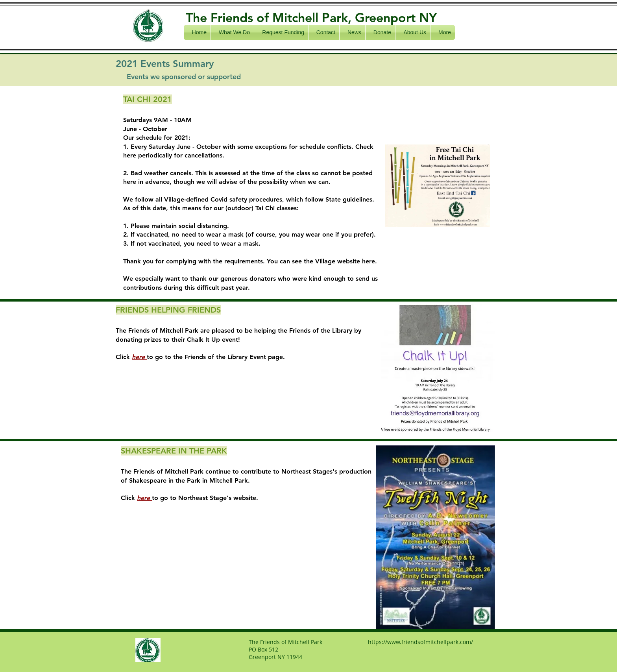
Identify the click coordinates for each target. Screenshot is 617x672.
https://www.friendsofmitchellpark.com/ (420, 642)
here (369, 261)
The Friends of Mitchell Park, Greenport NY (311, 17)
